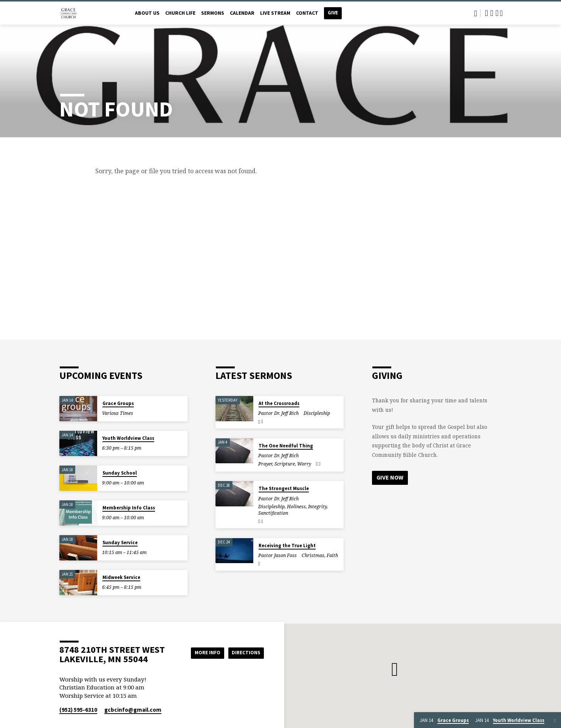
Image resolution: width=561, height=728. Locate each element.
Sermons (213, 13)
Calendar (242, 13)
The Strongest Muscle (284, 488)
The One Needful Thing (286, 446)
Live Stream (275, 13)
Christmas (313, 555)
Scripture (285, 464)
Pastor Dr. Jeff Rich (278, 413)
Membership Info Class (129, 508)
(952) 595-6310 (78, 710)
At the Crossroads (279, 403)
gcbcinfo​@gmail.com (133, 710)
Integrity (317, 507)
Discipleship (317, 413)
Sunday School (120, 473)
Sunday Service (120, 543)
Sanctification (273, 513)
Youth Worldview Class (128, 438)
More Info (202, 652)
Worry (304, 464)
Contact (307, 13)
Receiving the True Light (287, 546)
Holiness (296, 507)
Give (333, 13)
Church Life (180, 13)
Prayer (265, 464)
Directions (245, 652)
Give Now (390, 478)
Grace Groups (118, 403)
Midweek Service (121, 577)
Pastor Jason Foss (277, 555)
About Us (147, 13)
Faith (332, 555)
